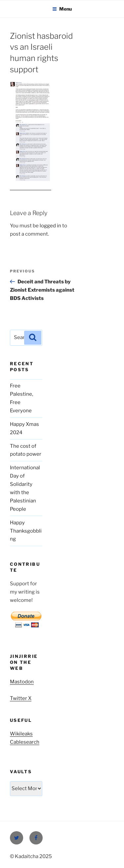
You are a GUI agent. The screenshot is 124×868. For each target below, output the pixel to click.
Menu (62, 9)
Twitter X (21, 698)
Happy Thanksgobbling (26, 531)
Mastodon (22, 682)
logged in (50, 226)
